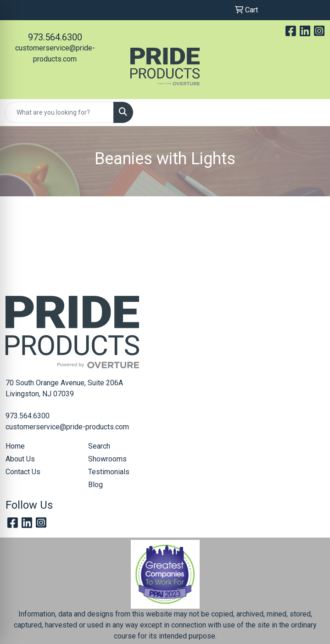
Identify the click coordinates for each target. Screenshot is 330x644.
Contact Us (23, 472)
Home (15, 446)
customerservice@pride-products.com (67, 427)
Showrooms (107, 459)
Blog (95, 485)
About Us (20, 459)
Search (99, 446)
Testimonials (109, 472)
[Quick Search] (59, 112)
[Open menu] (312, 112)
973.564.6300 (55, 37)
